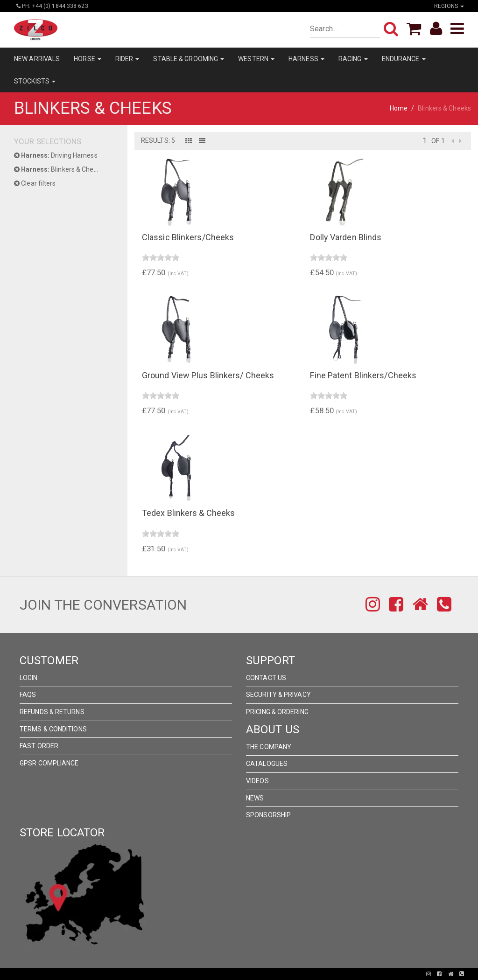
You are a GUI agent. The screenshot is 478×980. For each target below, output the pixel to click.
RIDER (127, 59)
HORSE (88, 59)
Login (29, 678)
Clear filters (35, 183)
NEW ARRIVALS (37, 59)
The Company (269, 747)
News (255, 798)
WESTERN (256, 59)
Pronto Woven (206, 974)
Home (399, 108)
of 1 (438, 141)
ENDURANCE (404, 59)
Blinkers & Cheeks (59, 169)
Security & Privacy (278, 695)
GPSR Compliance (49, 763)
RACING (353, 59)
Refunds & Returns (52, 712)
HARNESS (306, 59)
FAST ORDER (39, 746)
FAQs (28, 695)
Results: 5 (158, 140)
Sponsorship (268, 815)
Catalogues (267, 764)
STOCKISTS (35, 81)
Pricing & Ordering (277, 712)
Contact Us (266, 678)
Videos (257, 781)
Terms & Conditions (53, 729)
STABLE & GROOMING (189, 59)
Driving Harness (56, 155)
